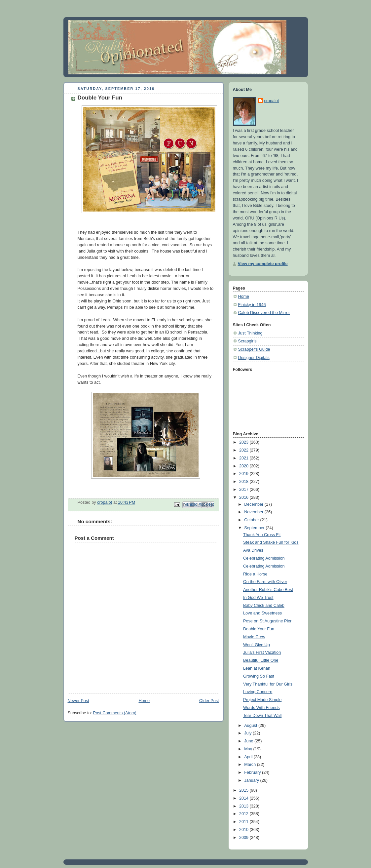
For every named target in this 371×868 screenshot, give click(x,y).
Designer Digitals (254, 358)
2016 (244, 497)
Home (144, 701)
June (249, 741)
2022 (244, 450)
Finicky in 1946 (252, 305)
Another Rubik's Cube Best (268, 590)
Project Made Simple (262, 700)
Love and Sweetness (262, 613)
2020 (244, 466)
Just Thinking (250, 333)
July (248, 733)
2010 (244, 830)
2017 (244, 490)
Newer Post (78, 701)
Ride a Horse (255, 574)
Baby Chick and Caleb (264, 606)
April (249, 757)
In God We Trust (258, 598)
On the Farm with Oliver (265, 582)
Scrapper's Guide (254, 349)
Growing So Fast (259, 676)
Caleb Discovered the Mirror (264, 313)
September (255, 528)
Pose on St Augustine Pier (267, 621)
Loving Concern (258, 692)
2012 (244, 814)
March (251, 765)
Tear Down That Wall (262, 716)
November (254, 512)
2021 (244, 458)
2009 (244, 838)
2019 (244, 474)
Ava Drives (253, 550)
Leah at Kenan (257, 668)
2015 (244, 790)
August (251, 726)
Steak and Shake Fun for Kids (271, 542)
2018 (244, 482)
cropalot (272, 101)
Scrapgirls (247, 341)
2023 (244, 442)
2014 (244, 798)
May (249, 749)
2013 (244, 806)
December (254, 504)
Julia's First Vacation (262, 652)
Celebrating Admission (264, 558)
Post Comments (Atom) (115, 713)
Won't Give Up (257, 645)
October (252, 520)
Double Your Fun (259, 629)
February (253, 772)
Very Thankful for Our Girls (268, 684)
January (252, 780)
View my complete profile (263, 264)
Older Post (209, 701)
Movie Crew (254, 637)
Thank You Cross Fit (262, 535)
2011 (244, 822)
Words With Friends (261, 708)
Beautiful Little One (261, 660)
